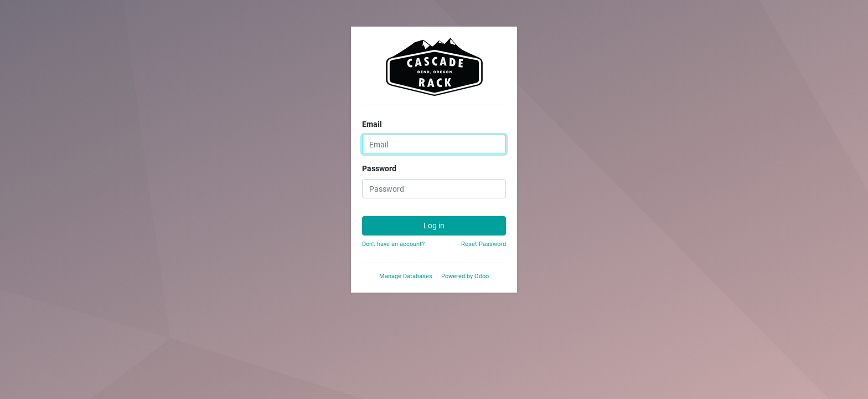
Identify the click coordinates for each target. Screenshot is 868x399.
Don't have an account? (393, 244)
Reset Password (484, 244)
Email (372, 124)
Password (379, 168)
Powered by (465, 276)
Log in (434, 226)
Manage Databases (406, 276)
